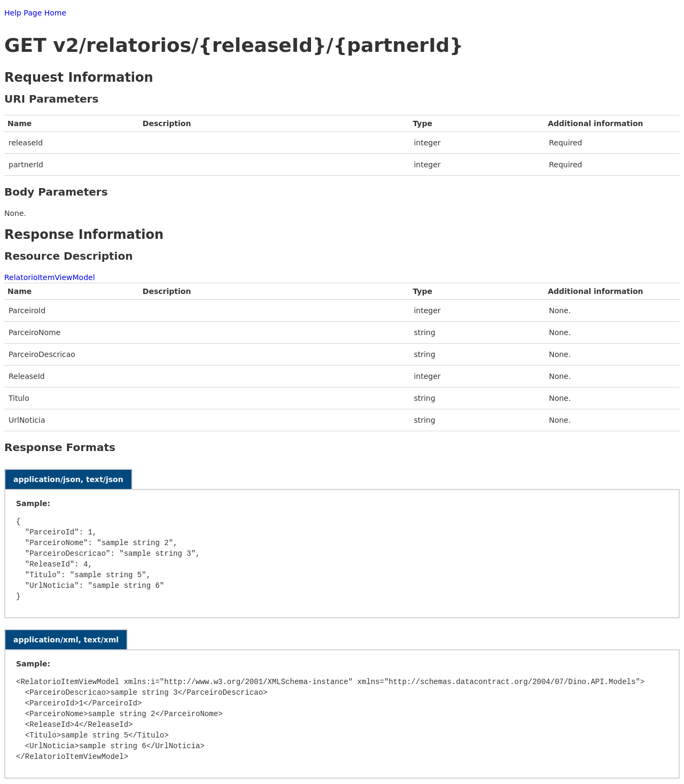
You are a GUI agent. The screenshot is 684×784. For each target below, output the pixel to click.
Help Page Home (35, 13)
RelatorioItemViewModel (50, 277)
